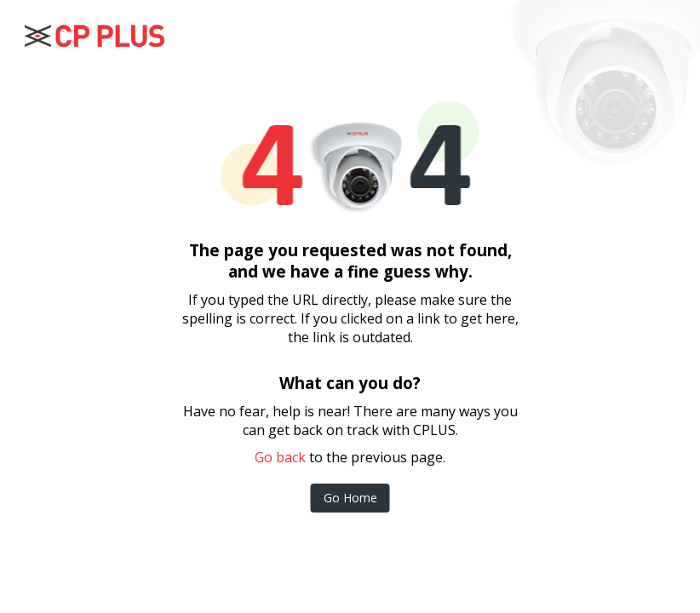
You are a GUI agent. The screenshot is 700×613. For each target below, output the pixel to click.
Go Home (350, 498)
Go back (280, 457)
